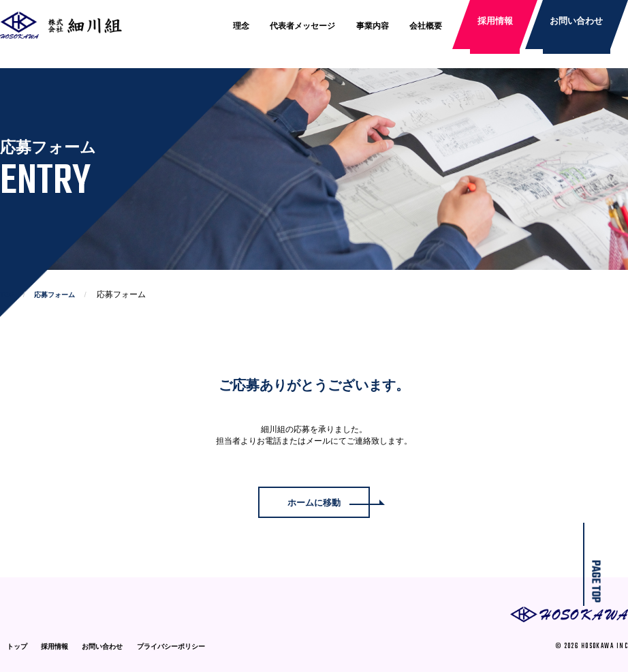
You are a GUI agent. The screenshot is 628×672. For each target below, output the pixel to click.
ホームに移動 (314, 504)
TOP (7, 295)
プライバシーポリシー (171, 646)
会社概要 (426, 26)
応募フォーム (54, 295)
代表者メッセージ (303, 26)
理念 (241, 26)
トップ (17, 646)
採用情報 (497, 26)
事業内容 (373, 26)
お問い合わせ (576, 26)
